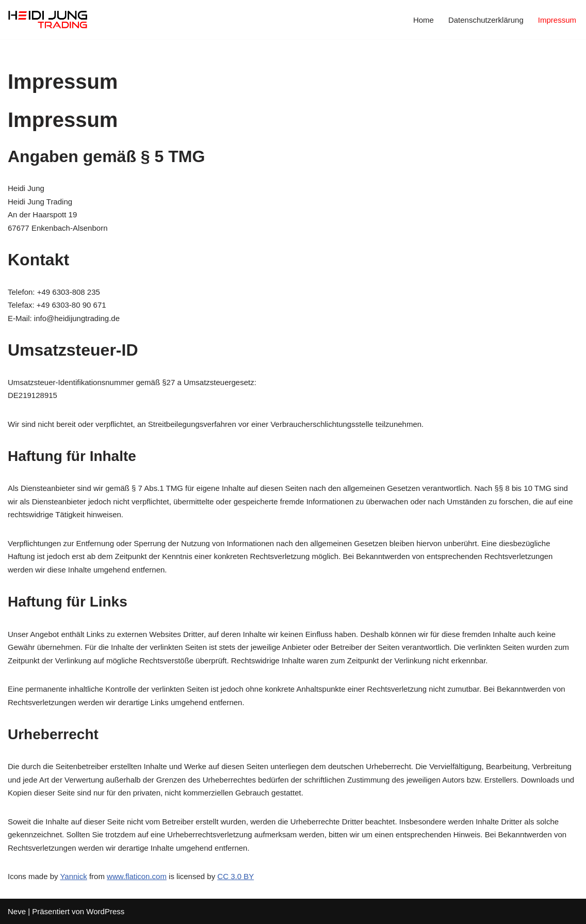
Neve (17, 911)
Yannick (73, 876)
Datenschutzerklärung (486, 20)
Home (424, 20)
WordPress (105, 911)
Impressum (557, 20)
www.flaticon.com (137, 876)
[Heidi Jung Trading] (48, 20)
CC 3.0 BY (235, 876)
